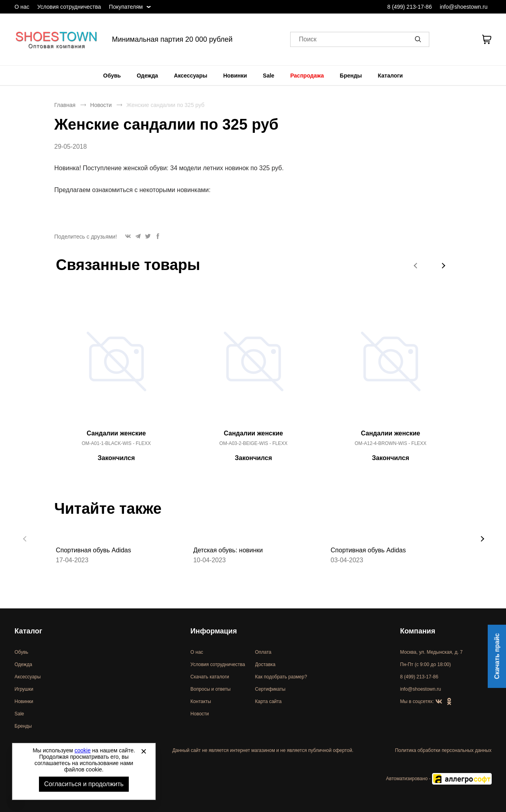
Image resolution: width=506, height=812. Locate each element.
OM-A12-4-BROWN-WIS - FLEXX (391, 443)
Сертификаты (270, 689)
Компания (418, 631)
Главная (65, 105)
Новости (101, 105)
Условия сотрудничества (69, 7)
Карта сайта (269, 701)
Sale (269, 76)
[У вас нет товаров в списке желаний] (465, 39)
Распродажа (307, 76)
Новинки (235, 76)
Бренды (351, 76)
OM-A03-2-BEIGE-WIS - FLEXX (253, 443)
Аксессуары (191, 76)
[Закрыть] (143, 751)
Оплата (263, 652)
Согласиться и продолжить (84, 784)
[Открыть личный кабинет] (445, 39)
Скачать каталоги (210, 677)
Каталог (29, 631)
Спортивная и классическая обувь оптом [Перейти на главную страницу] (56, 39)
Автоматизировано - (439, 779)
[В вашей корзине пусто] (487, 39)
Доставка (266, 664)
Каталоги (391, 76)
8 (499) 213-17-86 (409, 7)
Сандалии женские (116, 433)
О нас (22, 7)
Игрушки (24, 689)
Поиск (308, 40)
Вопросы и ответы (210, 689)
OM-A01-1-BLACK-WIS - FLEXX (116, 443)
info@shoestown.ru (463, 7)
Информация (214, 631)
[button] (419, 39)
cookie (83, 750)
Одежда (147, 76)
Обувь (112, 76)
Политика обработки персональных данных (443, 750)
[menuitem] (112, 76)
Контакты (201, 701)
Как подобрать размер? (281, 677)
